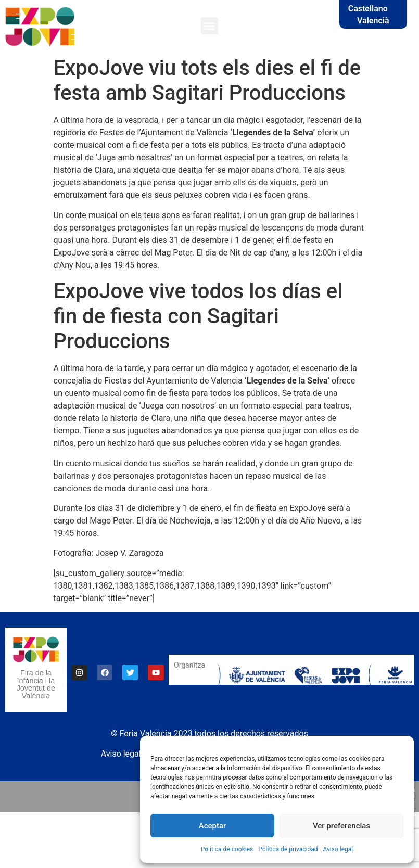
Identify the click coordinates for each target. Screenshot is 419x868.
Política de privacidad (288, 849)
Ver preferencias (341, 826)
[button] (209, 26)
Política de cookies (227, 849)
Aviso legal (338, 849)
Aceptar (213, 826)
